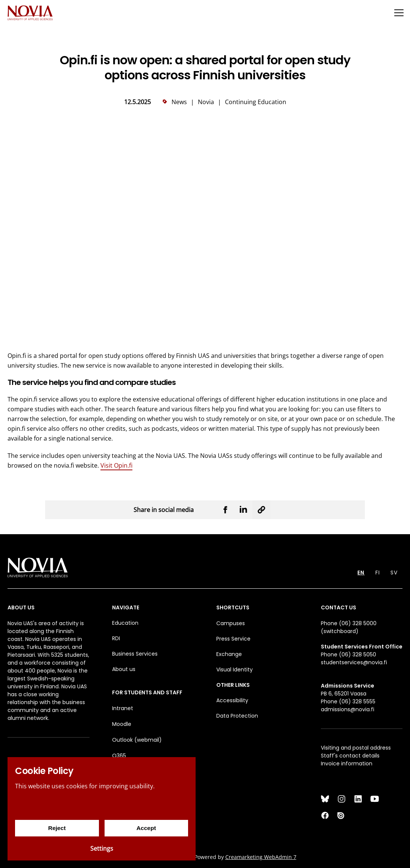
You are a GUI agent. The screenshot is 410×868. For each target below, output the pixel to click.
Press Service (233, 639)
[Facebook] (325, 815)
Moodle (122, 724)
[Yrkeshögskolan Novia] (30, 13)
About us (124, 669)
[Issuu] (342, 815)
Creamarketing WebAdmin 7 (261, 857)
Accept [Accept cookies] (146, 828)
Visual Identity (235, 670)
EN (361, 573)
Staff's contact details (350, 756)
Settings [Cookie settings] (102, 848)
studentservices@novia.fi (354, 662)
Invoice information (347, 763)
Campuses (231, 623)
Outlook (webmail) (137, 740)
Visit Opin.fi (116, 465)
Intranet (123, 708)
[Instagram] (342, 799)
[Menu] (399, 13)
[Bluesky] (325, 799)
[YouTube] (375, 799)
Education (125, 623)
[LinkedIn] (358, 799)
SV (394, 573)
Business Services (135, 654)
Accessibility (232, 700)
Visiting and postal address (356, 748)
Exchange (229, 654)
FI (378, 573)
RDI (116, 638)
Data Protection (237, 716)
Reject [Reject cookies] (57, 828)
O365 (119, 756)
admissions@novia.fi (348, 709)
